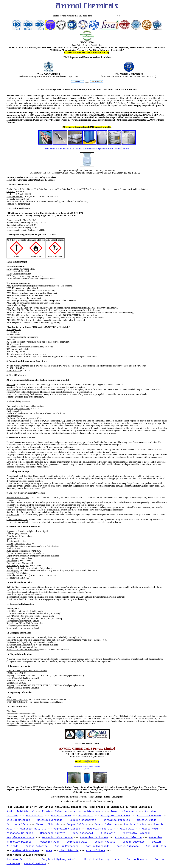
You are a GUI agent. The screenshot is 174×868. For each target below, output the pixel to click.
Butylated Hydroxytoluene (102, 859)
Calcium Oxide (147, 820)
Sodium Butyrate (133, 842)
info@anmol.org (91, 761)
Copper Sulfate (77, 824)
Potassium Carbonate (94, 838)
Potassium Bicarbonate (57, 838)
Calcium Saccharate (83, 820)
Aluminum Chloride (54, 811)
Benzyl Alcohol (61, 816)
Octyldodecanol (83, 833)
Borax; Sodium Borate (115, 816)
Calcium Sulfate (18, 824)
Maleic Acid (150, 829)
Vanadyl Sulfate (35, 864)
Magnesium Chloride (67, 829)
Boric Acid (86, 816)
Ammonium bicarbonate (89, 811)
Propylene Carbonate (20, 838)
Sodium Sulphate (128, 846)
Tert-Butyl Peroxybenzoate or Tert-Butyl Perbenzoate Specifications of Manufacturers (87, 149)
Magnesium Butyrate (33, 829)
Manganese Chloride (20, 833)
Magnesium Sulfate (100, 829)
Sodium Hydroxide (98, 846)
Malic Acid (127, 829)
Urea (49, 851)
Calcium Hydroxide (50, 820)
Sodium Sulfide (156, 846)
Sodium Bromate (137, 859)
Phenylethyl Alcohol (136, 833)
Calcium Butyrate (149, 816)
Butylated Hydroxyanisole (59, 859)
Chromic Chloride (48, 824)
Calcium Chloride (18, 820)
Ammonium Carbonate (124, 811)
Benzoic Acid (34, 816)
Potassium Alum (49, 842)
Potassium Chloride (128, 838)
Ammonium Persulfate (20, 859)
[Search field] (107, 16)
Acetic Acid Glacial (20, 811)
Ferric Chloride (135, 824)
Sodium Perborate (67, 846)
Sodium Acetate (105, 842)
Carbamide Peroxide (117, 820)
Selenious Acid (77, 842)
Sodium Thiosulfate (26, 851)
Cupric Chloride (106, 824)
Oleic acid (108, 833)
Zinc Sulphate (95, 851)
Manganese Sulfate (53, 833)
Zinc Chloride (69, 851)
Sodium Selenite (37, 846)
